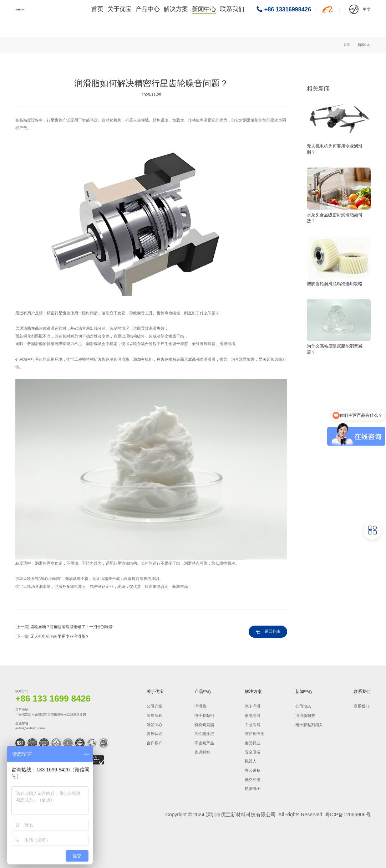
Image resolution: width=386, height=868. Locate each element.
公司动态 (303, 706)
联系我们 (235, 18)
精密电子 (253, 789)
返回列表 (273, 631)
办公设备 (253, 770)
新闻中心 (209, 18)
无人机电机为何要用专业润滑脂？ (60, 636)
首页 (107, 18)
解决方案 (182, 18)
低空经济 (253, 780)
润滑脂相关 (305, 715)
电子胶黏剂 (204, 715)
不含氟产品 (204, 743)
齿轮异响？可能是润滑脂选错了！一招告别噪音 (72, 627)
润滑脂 (200, 706)
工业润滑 (253, 725)
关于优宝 (129, 18)
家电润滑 (253, 715)
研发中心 (154, 725)
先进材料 (202, 752)
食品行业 (253, 743)
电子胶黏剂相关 (309, 725)
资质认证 (154, 734)
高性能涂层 (204, 734)
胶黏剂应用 (255, 734)
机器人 (251, 761)
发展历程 (154, 715)
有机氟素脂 (204, 725)
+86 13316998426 (288, 18)
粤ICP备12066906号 (348, 815)
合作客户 (154, 743)
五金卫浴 (253, 752)
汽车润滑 (253, 706)
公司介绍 (154, 706)
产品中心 (156, 18)
